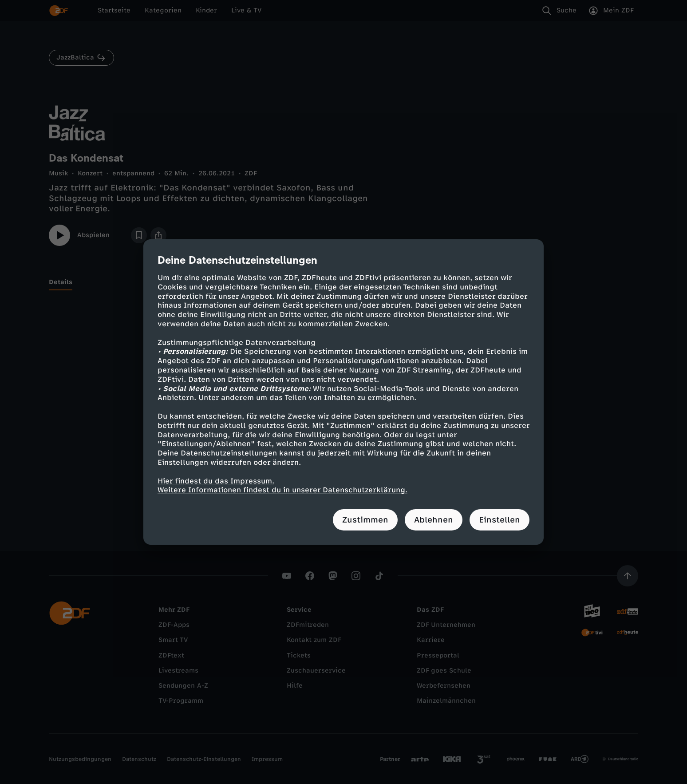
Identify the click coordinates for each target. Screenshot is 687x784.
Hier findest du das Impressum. (216, 481)
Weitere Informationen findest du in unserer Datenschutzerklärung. (282, 490)
